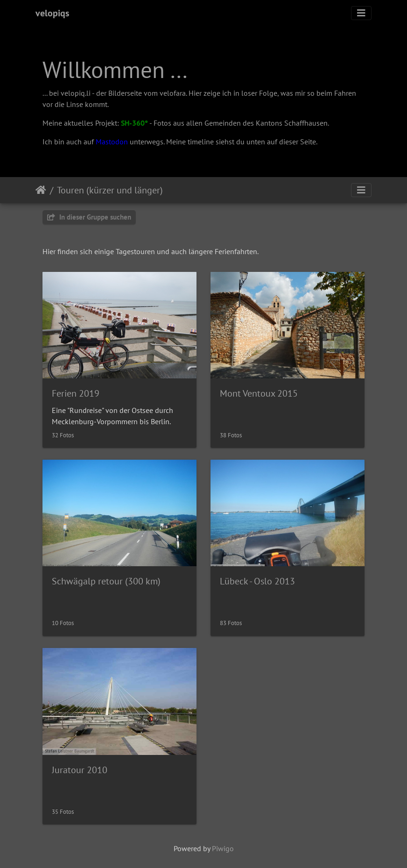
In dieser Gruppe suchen (89, 217)
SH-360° (134, 123)
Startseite (41, 190)
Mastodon (112, 142)
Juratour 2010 (80, 770)
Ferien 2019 (76, 393)
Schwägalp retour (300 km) (106, 581)
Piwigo (223, 848)
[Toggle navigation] (361, 13)
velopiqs (52, 13)
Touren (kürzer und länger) (110, 190)
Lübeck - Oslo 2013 (257, 581)
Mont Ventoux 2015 (259, 393)
